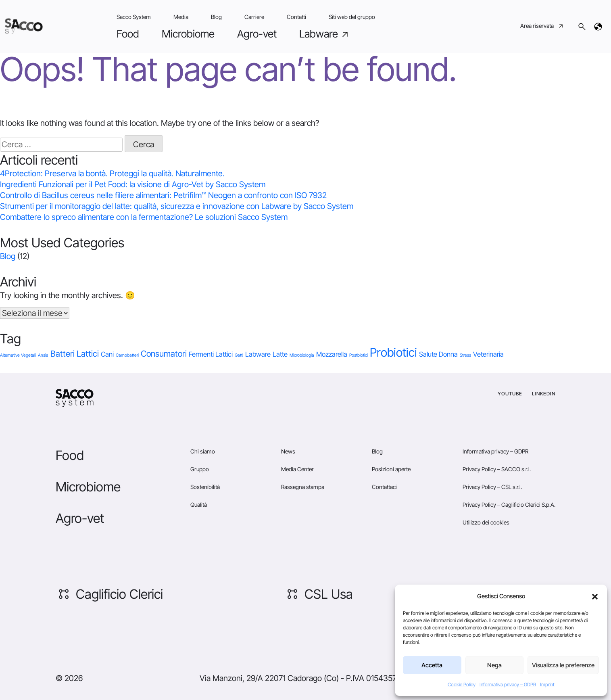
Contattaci (384, 487)
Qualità (199, 505)
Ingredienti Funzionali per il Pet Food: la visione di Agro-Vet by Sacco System (133, 184)
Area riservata (542, 27)
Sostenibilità (205, 487)
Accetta (432, 665)
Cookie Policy (462, 684)
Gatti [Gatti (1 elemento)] (239, 355)
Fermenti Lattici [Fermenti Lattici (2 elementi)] (211, 354)
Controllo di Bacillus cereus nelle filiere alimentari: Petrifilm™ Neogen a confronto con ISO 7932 (163, 195)
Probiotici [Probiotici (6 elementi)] (393, 352)
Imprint (547, 684)
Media (181, 17)
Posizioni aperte (391, 469)
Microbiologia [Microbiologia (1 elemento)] (302, 355)
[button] (595, 596)
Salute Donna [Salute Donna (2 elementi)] (438, 354)
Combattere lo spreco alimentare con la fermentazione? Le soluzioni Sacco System (144, 217)
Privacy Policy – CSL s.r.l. (492, 487)
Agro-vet (257, 34)
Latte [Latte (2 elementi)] (280, 354)
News (288, 451)
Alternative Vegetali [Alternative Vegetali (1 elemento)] (18, 355)
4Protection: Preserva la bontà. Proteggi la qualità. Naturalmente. (112, 173)
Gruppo (200, 469)
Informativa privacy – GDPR (508, 684)
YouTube (510, 394)
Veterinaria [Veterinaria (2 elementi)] (488, 354)
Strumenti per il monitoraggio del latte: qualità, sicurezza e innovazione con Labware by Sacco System (177, 206)
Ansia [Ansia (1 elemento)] (43, 355)
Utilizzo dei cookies (486, 522)
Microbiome (188, 34)
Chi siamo (203, 451)
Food (128, 34)
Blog (216, 17)
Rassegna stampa (303, 487)
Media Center (297, 469)
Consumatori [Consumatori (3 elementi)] (164, 354)
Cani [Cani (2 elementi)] (107, 354)
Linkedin (544, 394)
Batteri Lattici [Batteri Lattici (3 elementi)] (75, 354)
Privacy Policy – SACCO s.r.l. (497, 469)
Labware (325, 34)
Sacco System (134, 17)
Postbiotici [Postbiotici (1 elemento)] (359, 355)
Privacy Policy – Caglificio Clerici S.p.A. (509, 505)
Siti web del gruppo (352, 17)
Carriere (254, 17)
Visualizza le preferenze (563, 665)
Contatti (296, 17)
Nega (494, 665)
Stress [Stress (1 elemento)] (465, 355)
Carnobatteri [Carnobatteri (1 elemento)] (127, 355)
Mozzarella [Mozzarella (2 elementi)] (332, 354)
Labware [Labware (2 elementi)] (258, 354)
